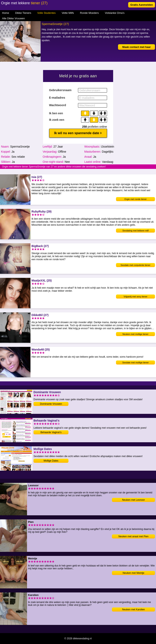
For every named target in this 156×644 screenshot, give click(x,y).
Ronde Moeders (89, 13)
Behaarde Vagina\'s (51, 432)
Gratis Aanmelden (142, 5)
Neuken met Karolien (133, 609)
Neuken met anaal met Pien (133, 536)
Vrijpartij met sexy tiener (136, 297)
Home (6, 13)
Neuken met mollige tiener (135, 334)
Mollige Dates (51, 461)
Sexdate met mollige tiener (135, 362)
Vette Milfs (68, 13)
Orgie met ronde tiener (135, 199)
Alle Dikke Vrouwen (13, 18)
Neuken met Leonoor (133, 500)
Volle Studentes (46, 13)
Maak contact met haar (136, 47)
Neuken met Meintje (134, 573)
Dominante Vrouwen (51, 404)
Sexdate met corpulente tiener (136, 265)
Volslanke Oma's (115, 13)
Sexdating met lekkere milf (136, 231)
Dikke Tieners (23, 13)
